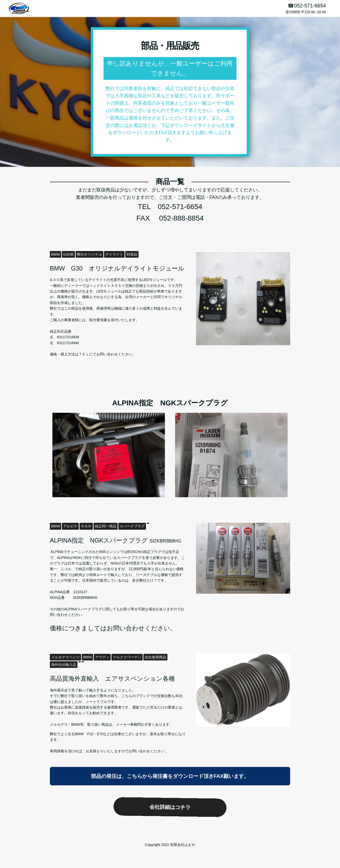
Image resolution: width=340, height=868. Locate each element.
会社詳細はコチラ (170, 807)
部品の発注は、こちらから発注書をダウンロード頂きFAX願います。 (170, 776)
